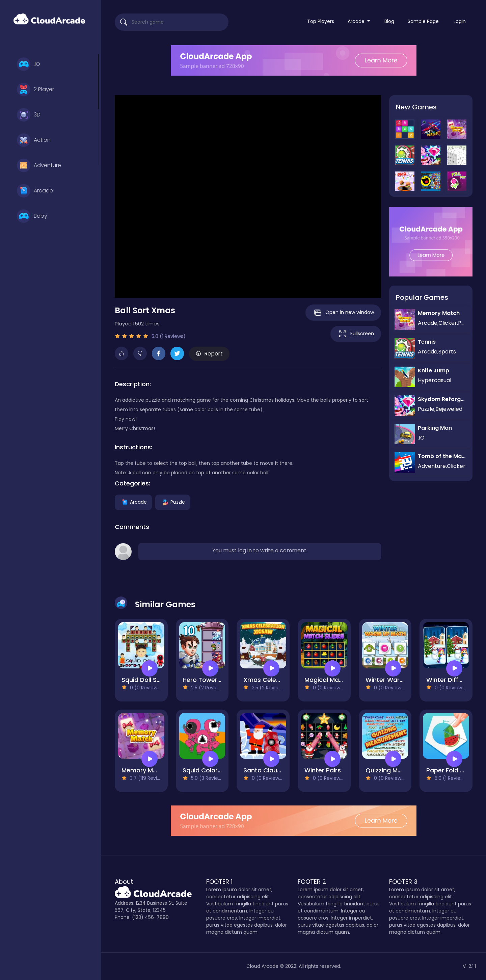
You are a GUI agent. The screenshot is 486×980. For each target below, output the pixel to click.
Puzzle (173, 502)
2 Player (35, 89)
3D (29, 115)
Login (460, 21)
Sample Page (423, 21)
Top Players (321, 21)
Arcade (35, 191)
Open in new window (343, 313)
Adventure (39, 165)
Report (209, 354)
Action (34, 140)
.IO (29, 64)
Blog (389, 21)
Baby (32, 216)
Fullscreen (356, 334)
